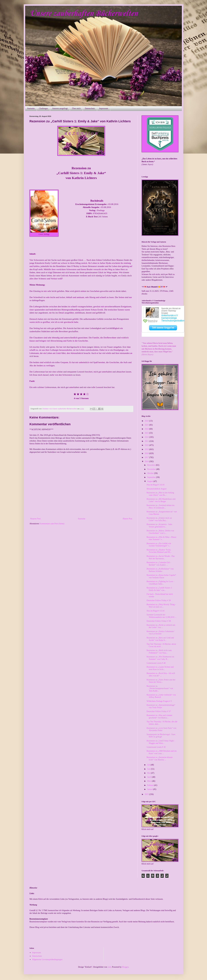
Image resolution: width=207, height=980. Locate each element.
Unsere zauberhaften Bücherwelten (84, 14)
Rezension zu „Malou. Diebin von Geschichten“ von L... (160, 532)
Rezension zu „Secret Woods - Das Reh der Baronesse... (161, 557)
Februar (150, 785)
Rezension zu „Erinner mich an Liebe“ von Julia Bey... (159, 519)
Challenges (43, 108)
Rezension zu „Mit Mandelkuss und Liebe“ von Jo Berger (161, 500)
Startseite (31, 108)
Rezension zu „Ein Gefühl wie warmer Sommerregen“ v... (159, 545)
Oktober (151, 473)
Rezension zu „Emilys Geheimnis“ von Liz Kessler (161, 633)
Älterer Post (127, 519)
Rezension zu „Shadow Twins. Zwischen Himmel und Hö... (159, 551)
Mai (149, 773)
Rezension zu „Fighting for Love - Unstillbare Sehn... (160, 583)
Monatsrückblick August (157, 489)
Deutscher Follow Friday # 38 (159, 621)
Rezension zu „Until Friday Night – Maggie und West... (161, 742)
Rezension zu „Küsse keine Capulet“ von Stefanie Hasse (161, 576)
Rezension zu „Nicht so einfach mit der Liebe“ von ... (161, 626)
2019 (147, 449)
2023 (147, 433)
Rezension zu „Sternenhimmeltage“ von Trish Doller (161, 706)
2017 (147, 457)
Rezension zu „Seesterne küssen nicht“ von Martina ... (160, 759)
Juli (149, 765)
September (152, 477)
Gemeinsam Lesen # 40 (156, 663)
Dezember (151, 465)
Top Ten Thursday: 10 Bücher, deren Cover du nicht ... (161, 645)
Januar (150, 789)
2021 (147, 441)
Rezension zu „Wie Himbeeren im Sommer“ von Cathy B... (160, 658)
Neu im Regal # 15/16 (156, 611)
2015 (147, 794)
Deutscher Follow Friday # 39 (159, 600)
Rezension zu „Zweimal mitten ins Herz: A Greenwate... (161, 507)
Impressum (104, 108)
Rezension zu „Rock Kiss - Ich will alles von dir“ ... (161, 674)
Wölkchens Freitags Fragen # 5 (159, 701)
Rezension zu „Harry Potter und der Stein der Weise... (161, 681)
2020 (147, 445)
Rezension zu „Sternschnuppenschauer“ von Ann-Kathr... (160, 689)
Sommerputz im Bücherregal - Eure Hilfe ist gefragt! (161, 736)
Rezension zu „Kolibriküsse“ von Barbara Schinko (160, 570)
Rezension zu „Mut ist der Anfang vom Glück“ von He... (160, 494)
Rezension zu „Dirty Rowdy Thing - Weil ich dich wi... (161, 606)
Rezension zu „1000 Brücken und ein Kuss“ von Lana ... (162, 752)
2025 (147, 425)
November (152, 469)
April (149, 777)
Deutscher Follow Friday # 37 (159, 711)
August (150, 481)
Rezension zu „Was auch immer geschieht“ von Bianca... (159, 717)
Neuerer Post (35, 519)
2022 (147, 437)
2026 (147, 421)
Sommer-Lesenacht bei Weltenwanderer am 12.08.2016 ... (162, 616)
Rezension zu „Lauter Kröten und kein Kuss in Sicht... (160, 668)
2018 (147, 453)
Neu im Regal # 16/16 (156, 485)
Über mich (76, 108)
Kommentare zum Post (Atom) (52, 524)
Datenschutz (90, 108)
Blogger (125, 967)
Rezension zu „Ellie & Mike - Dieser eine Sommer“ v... (162, 538)
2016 (147, 461)
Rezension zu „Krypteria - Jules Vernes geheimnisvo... (159, 526)
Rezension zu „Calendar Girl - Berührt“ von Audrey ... (159, 564)
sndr (109, 967)
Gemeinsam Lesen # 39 (156, 747)
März (149, 781)
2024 (147, 429)
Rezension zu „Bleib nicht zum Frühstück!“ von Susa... (159, 652)
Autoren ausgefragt (60, 108)
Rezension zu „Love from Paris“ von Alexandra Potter (161, 729)
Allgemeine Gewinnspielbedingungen (47, 959)
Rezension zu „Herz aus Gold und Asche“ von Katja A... (160, 639)
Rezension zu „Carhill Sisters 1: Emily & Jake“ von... (159, 589)
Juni (149, 769)
